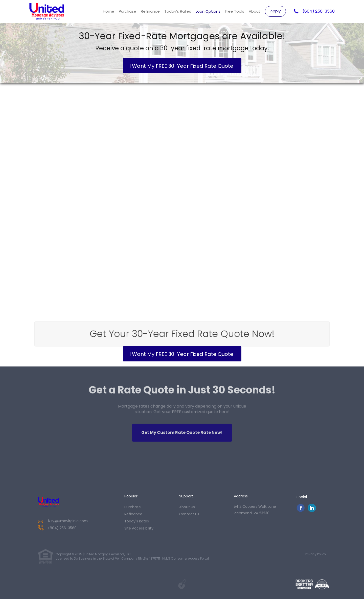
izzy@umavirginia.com (68, 521)
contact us (189, 514)
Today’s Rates (178, 11)
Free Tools (235, 11)
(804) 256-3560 (319, 11)
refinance (133, 514)
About (255, 11)
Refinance (150, 11)
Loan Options (208, 11)
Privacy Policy (316, 554)
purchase (133, 507)
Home (109, 11)
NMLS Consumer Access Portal (186, 558)
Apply (275, 11)
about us (187, 507)
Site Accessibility (139, 528)
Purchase (128, 11)
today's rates (137, 521)
